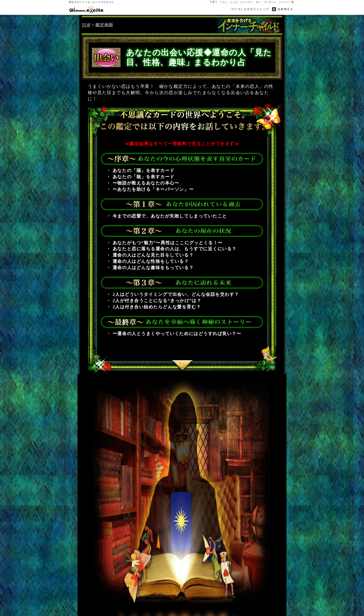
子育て (214, 2)
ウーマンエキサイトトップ (250, 9)
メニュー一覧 (286, 2)
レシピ (234, 2)
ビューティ (247, 2)
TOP (86, 25)
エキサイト (285, 9)
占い (258, 2)
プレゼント (270, 2)
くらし (224, 2)
